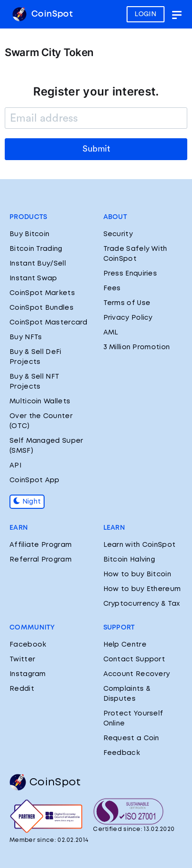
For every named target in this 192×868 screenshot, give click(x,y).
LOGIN (146, 14)
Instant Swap (33, 278)
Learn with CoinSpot (140, 545)
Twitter (22, 659)
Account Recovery (137, 674)
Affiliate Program (41, 545)
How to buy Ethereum (142, 589)
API (15, 466)
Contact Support (134, 659)
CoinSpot (42, 14)
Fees (112, 288)
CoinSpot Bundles (41, 308)
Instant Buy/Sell (38, 264)
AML (111, 333)
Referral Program (41, 560)
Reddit (22, 689)
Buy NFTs (26, 337)
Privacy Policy (128, 318)
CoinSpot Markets (42, 293)
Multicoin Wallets (40, 401)
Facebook (28, 645)
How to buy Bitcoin (137, 574)
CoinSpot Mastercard (49, 323)
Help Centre (125, 645)
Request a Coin (131, 738)
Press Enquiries (130, 274)
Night (27, 502)
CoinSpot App (35, 480)
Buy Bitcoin (29, 234)
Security (118, 234)
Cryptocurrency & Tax (142, 604)
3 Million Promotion (137, 347)
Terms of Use (127, 303)
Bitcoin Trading (36, 249)
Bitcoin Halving (129, 560)
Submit (96, 149)
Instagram (28, 674)
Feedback (122, 753)
